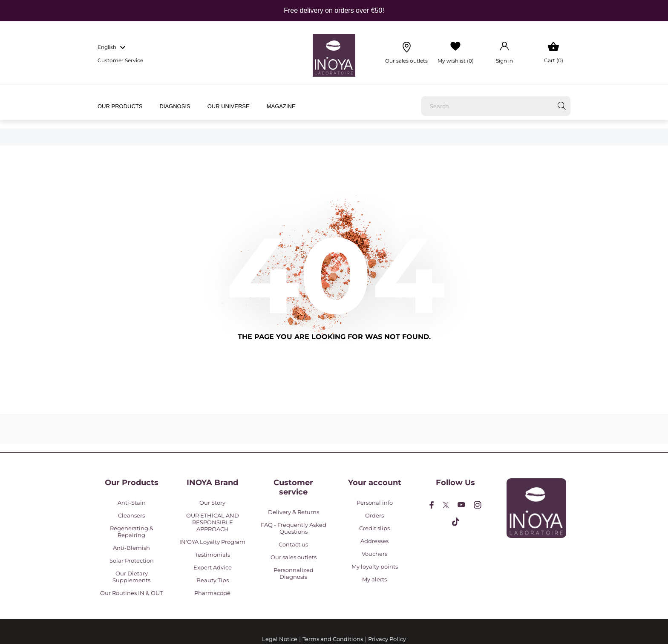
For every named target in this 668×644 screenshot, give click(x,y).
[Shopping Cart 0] (553, 53)
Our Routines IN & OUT (131, 593)
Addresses (374, 541)
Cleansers (131, 515)
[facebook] (432, 505)
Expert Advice (213, 567)
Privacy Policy (387, 639)
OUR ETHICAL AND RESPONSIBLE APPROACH (213, 522)
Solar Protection (132, 561)
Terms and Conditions (333, 639)
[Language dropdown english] (113, 48)
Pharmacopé (212, 593)
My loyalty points (375, 566)
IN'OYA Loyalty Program (212, 542)
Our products (120, 106)
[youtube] (461, 505)
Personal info (375, 503)
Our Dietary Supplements (131, 577)
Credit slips (374, 528)
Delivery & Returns (294, 512)
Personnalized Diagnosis (294, 573)
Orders (374, 515)
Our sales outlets (294, 557)
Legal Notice (280, 639)
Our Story (212, 503)
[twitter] (446, 505)
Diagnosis (175, 106)
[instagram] (478, 505)
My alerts (374, 579)
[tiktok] (456, 522)
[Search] (496, 106)
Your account (375, 483)
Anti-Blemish (131, 548)
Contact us (293, 544)
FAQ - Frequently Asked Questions (294, 528)
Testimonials (213, 555)
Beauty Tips (213, 580)
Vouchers (374, 554)
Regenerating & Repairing (132, 532)
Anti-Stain (132, 503)
